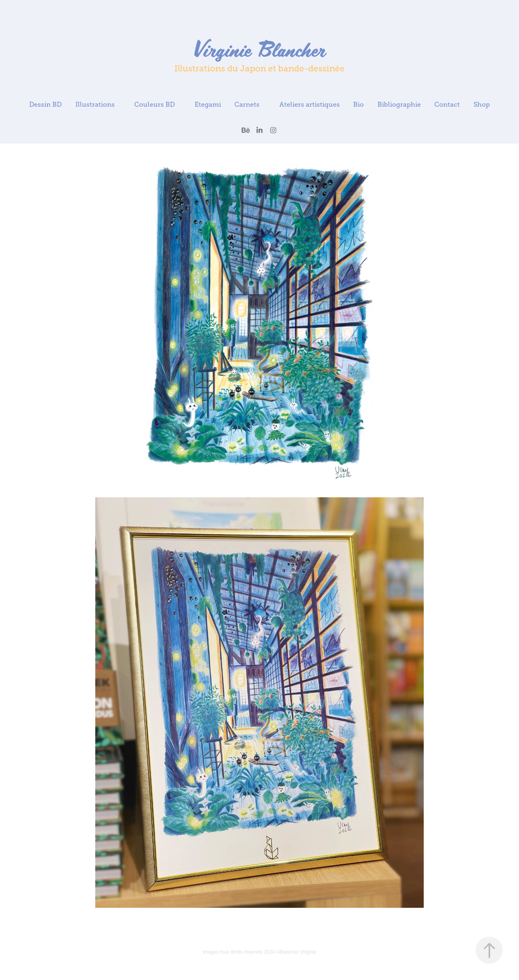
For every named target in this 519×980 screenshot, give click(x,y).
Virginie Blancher (259, 49)
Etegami (208, 105)
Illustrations (95, 105)
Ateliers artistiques (310, 105)
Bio (358, 105)
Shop (482, 105)
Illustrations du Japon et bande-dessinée (259, 69)
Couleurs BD (154, 105)
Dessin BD (45, 105)
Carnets (247, 105)
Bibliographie (399, 105)
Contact (447, 105)
